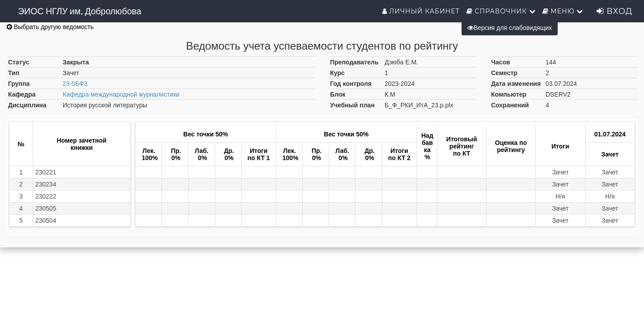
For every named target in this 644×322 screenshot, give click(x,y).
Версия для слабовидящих (510, 28)
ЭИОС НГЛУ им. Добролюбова (80, 11)
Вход (614, 11)
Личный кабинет (421, 11)
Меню (563, 11)
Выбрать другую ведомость (50, 27)
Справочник (501, 11)
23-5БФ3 (75, 84)
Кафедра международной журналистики (121, 94)
